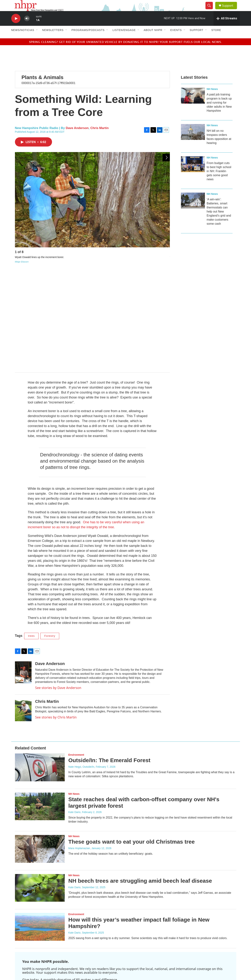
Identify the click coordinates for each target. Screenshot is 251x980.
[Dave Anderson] (23, 573)
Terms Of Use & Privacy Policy (156, 923)
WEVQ (143, 957)
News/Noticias (23, 38)
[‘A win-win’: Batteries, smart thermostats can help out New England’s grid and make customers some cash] (193, 209)
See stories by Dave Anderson (58, 588)
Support (230, 10)
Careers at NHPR (100, 939)
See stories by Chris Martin (56, 618)
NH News (212, 97)
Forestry (50, 537)
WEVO (143, 954)
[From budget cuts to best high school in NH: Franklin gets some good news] (193, 173)
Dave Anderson (77, 136)
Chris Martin (99, 136)
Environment (76, 655)
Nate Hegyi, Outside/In (81, 667)
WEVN (143, 951)
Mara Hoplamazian (79, 749)
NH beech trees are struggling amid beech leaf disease (140, 781)
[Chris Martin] (23, 611)
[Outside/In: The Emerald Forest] (40, 668)
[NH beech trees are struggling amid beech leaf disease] (40, 788)
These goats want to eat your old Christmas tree (132, 742)
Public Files (145, 930)
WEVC (143, 940)
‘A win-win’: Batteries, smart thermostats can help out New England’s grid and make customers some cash (219, 220)
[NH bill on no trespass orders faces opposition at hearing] (193, 140)
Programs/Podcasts (88, 38)
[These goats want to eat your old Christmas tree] (40, 749)
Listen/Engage (124, 38)
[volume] (27, 27)
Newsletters (53, 38)
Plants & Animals (43, 86)
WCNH (143, 937)
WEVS (142, 960)
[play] (16, 27)
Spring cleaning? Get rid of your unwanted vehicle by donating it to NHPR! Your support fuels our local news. (125, 50)
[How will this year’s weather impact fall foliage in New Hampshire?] (40, 827)
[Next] (166, 261)
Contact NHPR (99, 923)
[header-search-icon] (211, 10)
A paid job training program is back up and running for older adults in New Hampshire (219, 111)
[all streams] (227, 27)
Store (216, 38)
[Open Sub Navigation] (37, 38)
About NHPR (153, 38)
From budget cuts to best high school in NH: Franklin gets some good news (219, 179)
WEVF (142, 942)
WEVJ (142, 948)
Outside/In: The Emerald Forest (109, 661)
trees (31, 537)
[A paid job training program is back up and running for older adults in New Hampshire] (193, 104)
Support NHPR (37, 890)
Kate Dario (75, 713)
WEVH (143, 945)
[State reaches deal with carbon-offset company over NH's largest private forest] (40, 707)
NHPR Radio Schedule (103, 931)
